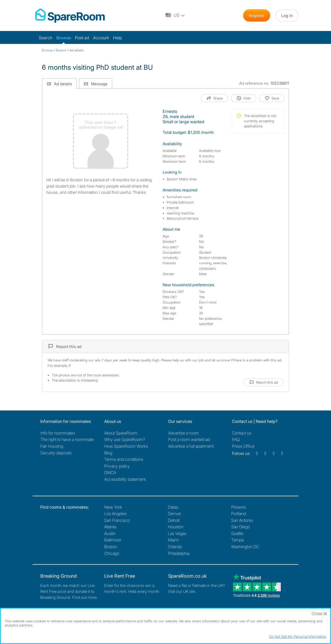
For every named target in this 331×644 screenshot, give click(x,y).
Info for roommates (58, 433)
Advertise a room (183, 433)
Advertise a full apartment (191, 446)
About (121, 433)
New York (113, 507)
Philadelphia (179, 553)
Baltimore (113, 540)
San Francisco (117, 520)
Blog (108, 453)
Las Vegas (177, 533)
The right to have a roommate (67, 439)
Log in (287, 15)
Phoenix (239, 507)
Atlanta (110, 527)
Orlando (175, 547)
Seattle (237, 533)
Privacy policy (117, 466)
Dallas (173, 507)
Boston (111, 547)
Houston (176, 527)
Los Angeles (115, 514)
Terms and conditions (124, 459)
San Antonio (242, 520)
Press (243, 446)
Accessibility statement (125, 479)
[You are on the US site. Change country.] (175, 15)
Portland (239, 514)
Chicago (112, 553)
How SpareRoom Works (126, 446)
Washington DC (245, 547)
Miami (173, 540)
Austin (110, 533)
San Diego (240, 527)
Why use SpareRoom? (125, 439)
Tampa (237, 540)
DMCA (110, 472)
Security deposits (56, 453)
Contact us (242, 433)
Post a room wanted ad (189, 439)
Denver (175, 514)
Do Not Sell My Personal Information (298, 637)
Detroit (174, 520)
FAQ (236, 439)
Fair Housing (52, 446)
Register (257, 15)
